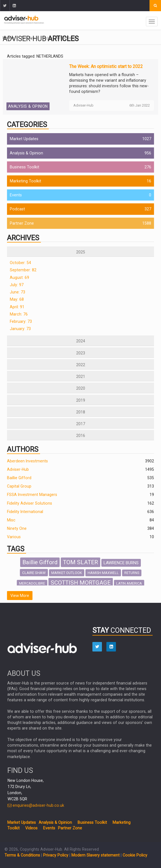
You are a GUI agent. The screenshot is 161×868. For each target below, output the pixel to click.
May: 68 (17, 299)
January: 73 (20, 329)
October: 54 (20, 263)
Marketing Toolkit (25, 181)
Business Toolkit (25, 167)
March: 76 (19, 314)
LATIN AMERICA (129, 583)
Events (16, 195)
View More (20, 596)
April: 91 (17, 307)
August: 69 (19, 277)
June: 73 (17, 292)
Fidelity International (25, 512)
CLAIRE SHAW (34, 573)
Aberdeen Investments (27, 461)
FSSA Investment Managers (32, 495)
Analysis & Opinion (28, 106)
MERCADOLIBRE (32, 583)
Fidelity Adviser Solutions (30, 503)
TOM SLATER (81, 562)
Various (14, 537)
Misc (11, 520)
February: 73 (21, 321)
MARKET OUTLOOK (67, 573)
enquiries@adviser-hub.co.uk (36, 805)
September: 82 (23, 270)
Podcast (17, 209)
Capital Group (19, 486)
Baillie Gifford (19, 478)
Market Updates (24, 139)
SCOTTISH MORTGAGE (81, 583)
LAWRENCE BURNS (121, 563)
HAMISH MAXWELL (103, 573)
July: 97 (17, 285)
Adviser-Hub (18, 469)
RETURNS (132, 573)
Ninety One (17, 528)
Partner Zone (22, 223)
